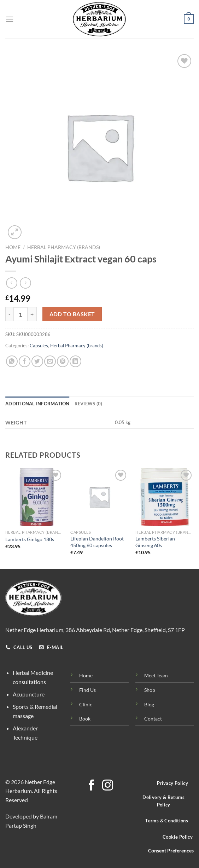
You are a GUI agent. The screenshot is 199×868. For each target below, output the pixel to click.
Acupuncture (29, 694)
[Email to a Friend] (50, 361)
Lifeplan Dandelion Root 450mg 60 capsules (97, 542)
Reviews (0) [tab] (89, 404)
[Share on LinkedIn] (75, 361)
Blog (149, 704)
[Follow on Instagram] (108, 786)
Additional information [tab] (37, 404)
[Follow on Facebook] (91, 786)
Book (85, 719)
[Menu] (10, 19)
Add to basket (72, 314)
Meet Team (156, 675)
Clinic (86, 704)
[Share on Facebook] (25, 361)
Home (13, 247)
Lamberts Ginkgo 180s (30, 539)
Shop (150, 690)
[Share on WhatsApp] (12, 361)
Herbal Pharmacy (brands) (64, 247)
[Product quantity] (21, 314)
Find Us (87, 690)
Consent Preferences (171, 851)
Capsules (39, 346)
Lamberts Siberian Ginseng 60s (155, 542)
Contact (153, 719)
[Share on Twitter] (37, 361)
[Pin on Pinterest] (63, 361)
